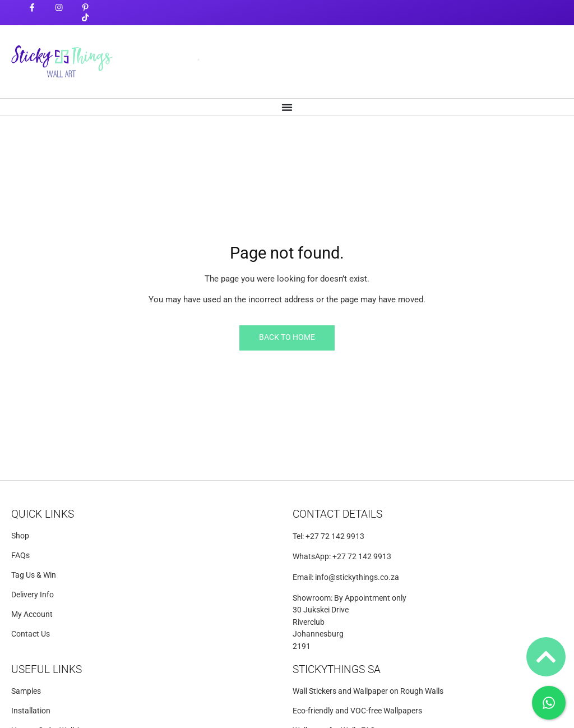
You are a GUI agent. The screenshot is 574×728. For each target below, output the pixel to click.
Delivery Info (33, 595)
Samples (26, 691)
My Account (32, 614)
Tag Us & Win (34, 575)
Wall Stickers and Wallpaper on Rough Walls (368, 691)
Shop (20, 536)
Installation (31, 711)
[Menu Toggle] (287, 107)
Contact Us (31, 634)
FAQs (20, 556)
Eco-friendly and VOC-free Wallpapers (357, 711)
